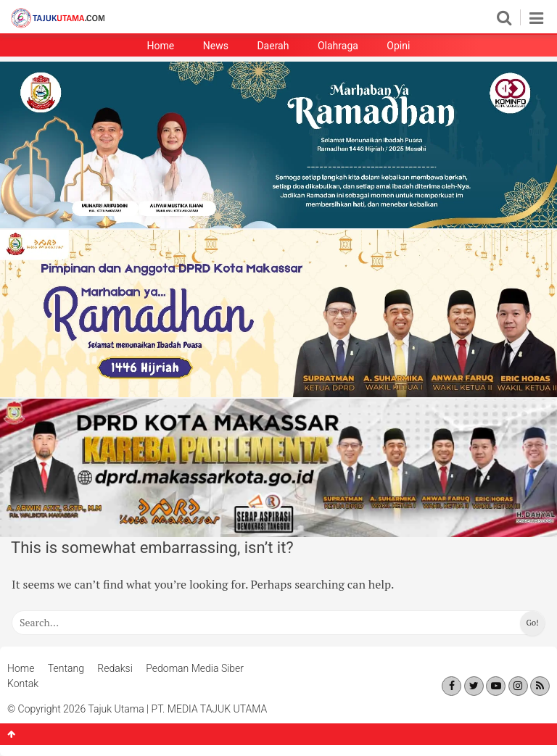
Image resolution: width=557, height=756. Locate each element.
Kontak (23, 684)
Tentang (66, 668)
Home (161, 46)
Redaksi (115, 668)
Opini (398, 46)
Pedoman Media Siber (195, 668)
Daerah (273, 46)
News (216, 46)
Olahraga (338, 46)
